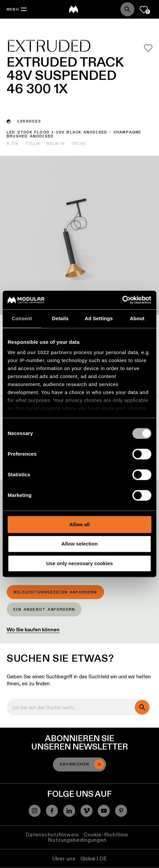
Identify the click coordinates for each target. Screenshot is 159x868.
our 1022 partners (50, 352)
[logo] (74, 9)
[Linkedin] (69, 811)
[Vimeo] (86, 811)
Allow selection (79, 544)
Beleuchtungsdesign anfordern (55, 592)
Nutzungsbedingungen (77, 840)
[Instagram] (35, 811)
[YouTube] (104, 811)
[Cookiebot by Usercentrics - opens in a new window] (122, 300)
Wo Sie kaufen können (33, 630)
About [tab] (137, 318)
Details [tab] (60, 318)
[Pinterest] (121, 811)
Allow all (80, 524)
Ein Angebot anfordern (44, 610)
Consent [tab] (22, 318)
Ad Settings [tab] (99, 318)
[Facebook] (52, 811)
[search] (142, 707)
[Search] (127, 9)
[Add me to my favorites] (148, 48)
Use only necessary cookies (79, 563)
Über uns (64, 859)
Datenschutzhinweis (52, 835)
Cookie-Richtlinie (106, 835)
